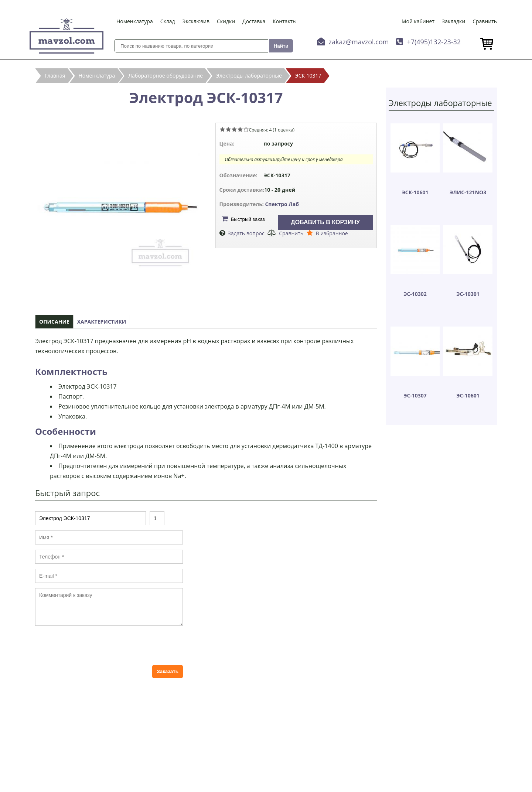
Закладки (453, 21)
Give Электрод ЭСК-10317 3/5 (234, 129)
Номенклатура (135, 21)
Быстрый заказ (248, 219)
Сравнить (485, 21)
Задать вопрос (246, 233)
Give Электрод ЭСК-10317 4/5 (240, 129)
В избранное (332, 233)
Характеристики (102, 322)
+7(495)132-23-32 (434, 42)
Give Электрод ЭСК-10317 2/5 (228, 129)
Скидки (226, 21)
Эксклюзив (196, 21)
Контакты (285, 21)
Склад (168, 21)
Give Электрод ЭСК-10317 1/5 (222, 129)
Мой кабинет (418, 21)
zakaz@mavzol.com (359, 42)
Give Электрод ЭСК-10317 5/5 (246, 129)
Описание (54, 322)
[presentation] (91, 645)
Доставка (254, 21)
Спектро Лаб (282, 204)
